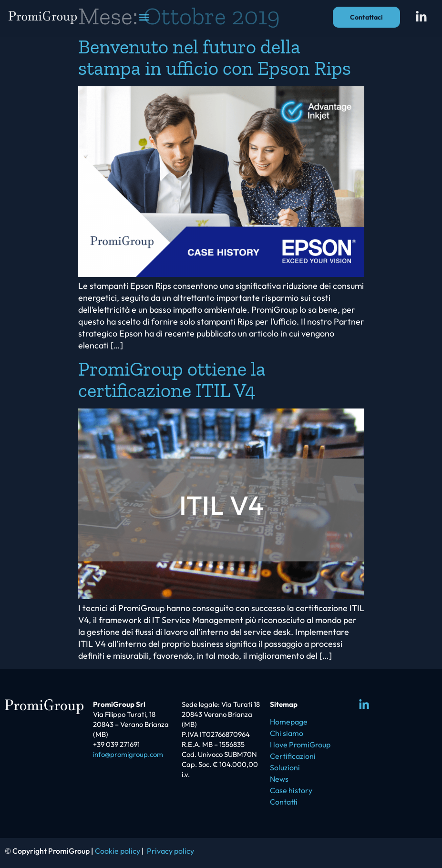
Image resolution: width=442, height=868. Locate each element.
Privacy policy (170, 851)
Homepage (289, 722)
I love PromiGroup (300, 745)
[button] (144, 15)
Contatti (284, 802)
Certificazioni (293, 756)
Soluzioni (285, 767)
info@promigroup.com (128, 754)
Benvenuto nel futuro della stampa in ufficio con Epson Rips (215, 57)
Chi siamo (287, 733)
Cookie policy (118, 851)
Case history (291, 790)
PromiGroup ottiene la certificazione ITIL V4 (172, 379)
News (279, 779)
